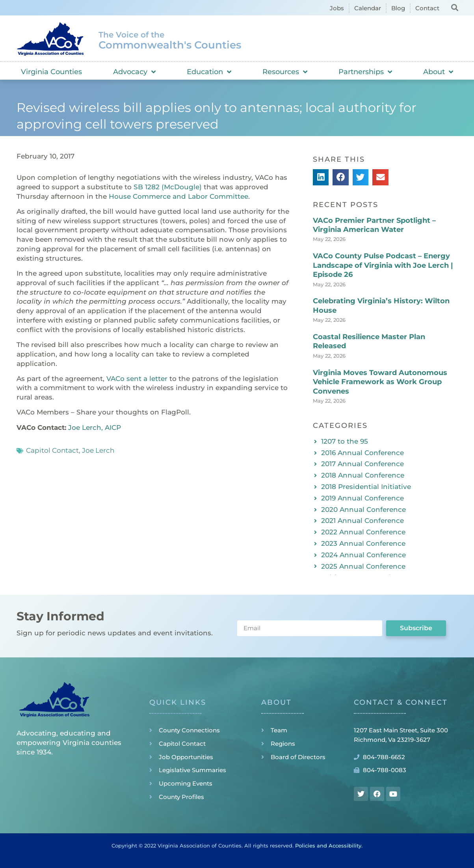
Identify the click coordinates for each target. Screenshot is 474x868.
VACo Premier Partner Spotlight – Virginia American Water (374, 225)
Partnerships (365, 72)
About (438, 72)
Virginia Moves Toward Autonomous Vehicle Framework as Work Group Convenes (380, 382)
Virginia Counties (51, 72)
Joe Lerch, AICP (95, 427)
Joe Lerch (98, 450)
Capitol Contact (52, 450)
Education (209, 72)
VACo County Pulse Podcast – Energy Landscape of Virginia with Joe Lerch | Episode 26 (383, 265)
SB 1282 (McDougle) (168, 187)
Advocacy (134, 72)
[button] (455, 7)
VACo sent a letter (137, 379)
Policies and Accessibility (328, 846)
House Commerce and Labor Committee (178, 196)
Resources (285, 72)
